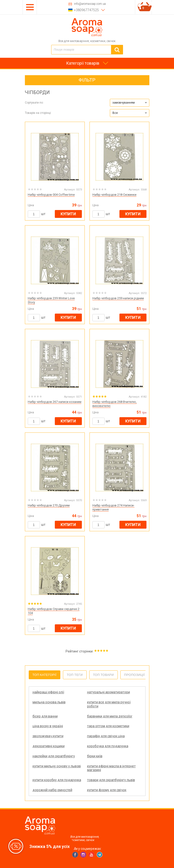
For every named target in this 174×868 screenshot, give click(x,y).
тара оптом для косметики (108, 726)
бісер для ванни (45, 716)
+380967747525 (86, 10)
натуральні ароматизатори (109, 692)
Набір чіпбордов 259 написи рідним (118, 298)
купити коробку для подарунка (57, 780)
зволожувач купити (48, 736)
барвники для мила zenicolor (110, 716)
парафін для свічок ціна (106, 736)
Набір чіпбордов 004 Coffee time (51, 195)
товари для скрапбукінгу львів (111, 780)
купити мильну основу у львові (57, 766)
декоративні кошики (49, 746)
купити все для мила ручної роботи (109, 704)
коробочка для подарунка (108, 746)
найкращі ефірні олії (48, 692)
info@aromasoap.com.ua (90, 4)
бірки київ (95, 756)
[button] (130, 103)
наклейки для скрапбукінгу (54, 756)
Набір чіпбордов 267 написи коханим (55, 402)
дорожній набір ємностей (52, 790)
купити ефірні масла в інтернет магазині (111, 768)
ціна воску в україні (48, 726)
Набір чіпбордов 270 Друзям (49, 505)
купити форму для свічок (107, 790)
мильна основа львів (49, 702)
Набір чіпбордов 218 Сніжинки (114, 195)
